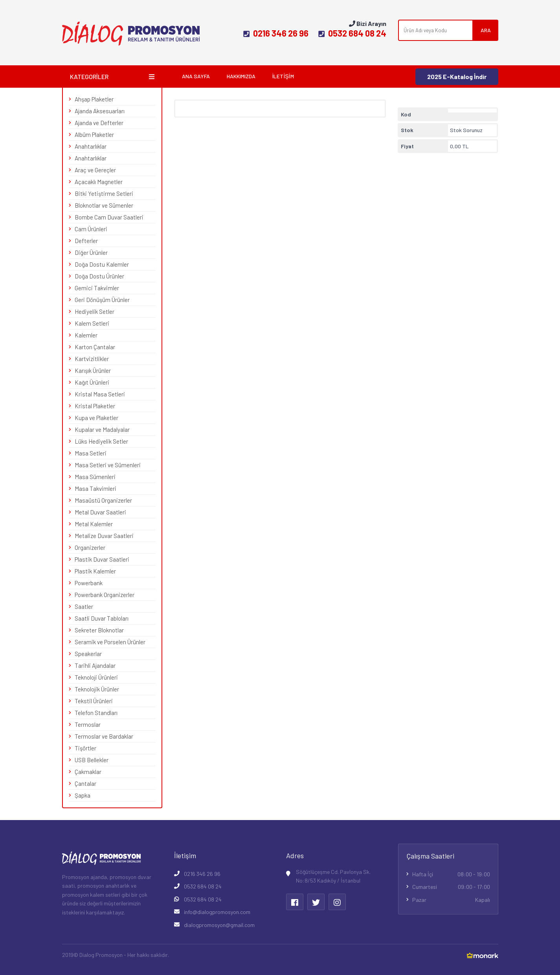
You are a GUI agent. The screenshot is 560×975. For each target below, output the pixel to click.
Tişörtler (85, 748)
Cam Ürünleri (91, 229)
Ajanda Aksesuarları (100, 111)
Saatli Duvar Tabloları (102, 618)
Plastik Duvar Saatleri (102, 559)
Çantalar (85, 783)
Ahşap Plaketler (94, 99)
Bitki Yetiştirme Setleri (104, 194)
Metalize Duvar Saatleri (104, 536)
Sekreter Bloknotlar (99, 630)
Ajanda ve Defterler (99, 123)
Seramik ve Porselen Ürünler (110, 642)
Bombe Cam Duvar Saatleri (109, 217)
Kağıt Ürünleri (92, 382)
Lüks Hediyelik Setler (101, 441)
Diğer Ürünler (91, 253)
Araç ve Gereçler (95, 170)
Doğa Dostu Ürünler (99, 276)
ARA (486, 30)
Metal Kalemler (94, 524)
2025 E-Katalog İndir (457, 76)
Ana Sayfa (196, 76)
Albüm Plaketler (94, 135)
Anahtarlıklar (91, 146)
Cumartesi (451, 887)
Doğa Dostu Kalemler (102, 264)
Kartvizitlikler (92, 359)
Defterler (86, 241)
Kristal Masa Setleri (100, 394)
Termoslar (88, 724)
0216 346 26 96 (276, 33)
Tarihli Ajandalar (95, 665)
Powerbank (89, 583)
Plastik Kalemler (95, 571)
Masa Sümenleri (95, 477)
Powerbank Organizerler (105, 595)
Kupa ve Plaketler (96, 418)
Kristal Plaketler (95, 406)
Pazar (451, 900)
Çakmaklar (88, 772)
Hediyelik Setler (95, 311)
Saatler (84, 606)
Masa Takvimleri (95, 488)
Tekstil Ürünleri (94, 701)
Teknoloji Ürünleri (96, 677)
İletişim (283, 76)
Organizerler (90, 547)
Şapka (83, 795)
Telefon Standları (96, 713)
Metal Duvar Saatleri (100, 512)
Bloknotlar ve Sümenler (104, 205)
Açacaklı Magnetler (99, 182)
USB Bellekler (92, 760)
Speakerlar (88, 654)
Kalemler (86, 335)
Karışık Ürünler (93, 370)
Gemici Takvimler (97, 288)
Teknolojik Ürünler (97, 689)
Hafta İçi (451, 874)
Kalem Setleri (92, 323)
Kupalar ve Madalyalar (102, 429)
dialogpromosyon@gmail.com (219, 925)
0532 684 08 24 (352, 33)
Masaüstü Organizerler (103, 500)
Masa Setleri (91, 453)
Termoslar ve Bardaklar (104, 736)
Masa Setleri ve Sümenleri (108, 465)
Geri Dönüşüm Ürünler (102, 300)
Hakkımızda (241, 76)
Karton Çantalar (95, 347)
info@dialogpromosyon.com (217, 912)
